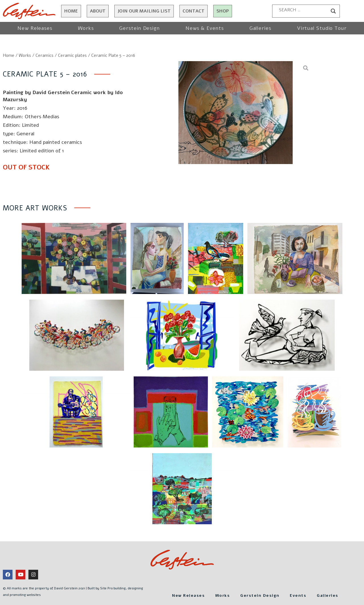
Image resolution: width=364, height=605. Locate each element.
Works (86, 28)
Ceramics (45, 55)
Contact (194, 11)
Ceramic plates (72, 55)
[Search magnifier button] (333, 11)
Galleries (260, 28)
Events (333, 580)
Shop (223, 11)
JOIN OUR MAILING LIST (144, 11)
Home (71, 11)
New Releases (35, 28)
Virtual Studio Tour (322, 28)
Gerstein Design (139, 28)
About (98, 11)
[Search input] (303, 10)
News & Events (205, 28)
